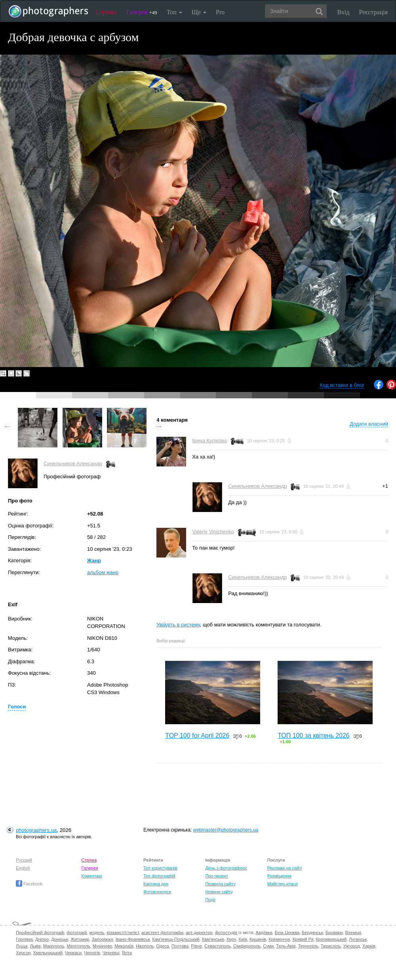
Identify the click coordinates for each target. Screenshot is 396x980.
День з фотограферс (226, 868)
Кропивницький (331, 939)
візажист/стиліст (123, 932)
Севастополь (217, 946)
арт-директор (199, 932)
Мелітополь (79, 946)
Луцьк (22, 946)
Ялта (127, 953)
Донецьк (60, 939)
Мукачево (102, 946)
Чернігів (92, 953)
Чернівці (111, 953)
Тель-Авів (286, 946)
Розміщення (279, 876)
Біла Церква (287, 932)
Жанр (94, 560)
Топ (174, 12)
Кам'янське (213, 939)
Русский (24, 860)
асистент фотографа (162, 932)
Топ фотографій (159, 876)
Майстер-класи (283, 884)
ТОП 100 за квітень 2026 (314, 735)
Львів (35, 946)
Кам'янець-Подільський (176, 939)
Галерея (142, 12)
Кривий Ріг (303, 939)
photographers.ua (36, 830)
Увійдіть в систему (178, 625)
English (23, 868)
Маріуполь (54, 946)
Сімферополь (247, 946)
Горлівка (24, 939)
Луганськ (358, 939)
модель (97, 932)
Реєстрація (373, 12)
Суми (268, 946)
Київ (243, 939)
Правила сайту (220, 884)
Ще (199, 12)
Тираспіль (331, 946)
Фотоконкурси (157, 892)
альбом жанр (103, 572)
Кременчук (279, 939)
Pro (220, 12)
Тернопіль (308, 946)
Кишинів (258, 939)
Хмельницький (48, 953)
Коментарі (92, 876)
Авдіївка (264, 932)
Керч (231, 939)
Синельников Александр (73, 463)
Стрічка (106, 12)
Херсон (23, 953)
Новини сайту (219, 892)
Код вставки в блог (342, 385)
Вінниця (353, 932)
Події (210, 900)
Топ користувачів (160, 868)
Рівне (196, 946)
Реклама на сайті (285, 868)
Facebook (29, 884)
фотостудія (226, 932)
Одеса (162, 946)
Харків (369, 946)
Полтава (180, 946)
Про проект (216, 876)
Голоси (17, 707)
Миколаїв (124, 946)
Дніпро (42, 939)
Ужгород (352, 946)
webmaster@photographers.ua (226, 830)
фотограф (77, 932)
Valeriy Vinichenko (213, 532)
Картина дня (156, 884)
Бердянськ (312, 932)
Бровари (334, 932)
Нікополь (145, 946)
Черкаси (73, 953)
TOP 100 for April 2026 (197, 735)
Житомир (80, 939)
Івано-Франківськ (133, 939)
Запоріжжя (103, 939)
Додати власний (369, 424)
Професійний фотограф (40, 932)
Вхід (344, 12)
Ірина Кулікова (209, 441)
